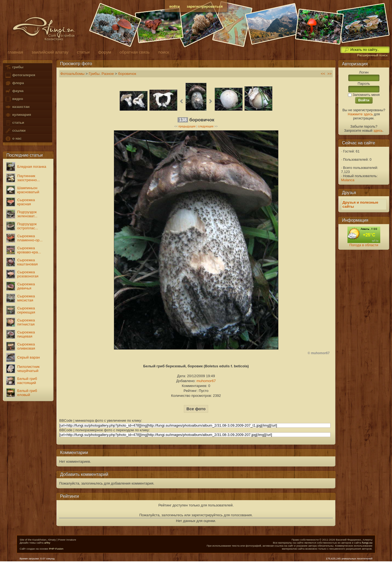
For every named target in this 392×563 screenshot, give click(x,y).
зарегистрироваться (205, 6)
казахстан (17, 107)
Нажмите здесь (360, 114)
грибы (14, 67)
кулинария (18, 115)
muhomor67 (206, 381)
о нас (13, 139)
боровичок (127, 74)
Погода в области (364, 245)
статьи (14, 123)
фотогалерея (20, 75)
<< (323, 74)
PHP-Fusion (56, 549)
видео (14, 99)
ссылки (15, 131)
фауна (14, 91)
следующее (206, 126)
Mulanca (348, 180)
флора (14, 83)
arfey (47, 543)
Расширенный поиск (372, 55)
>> (329, 74)
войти (175, 6)
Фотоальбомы (73, 74)
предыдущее (187, 126)
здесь (378, 131)
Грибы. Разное (101, 74)
